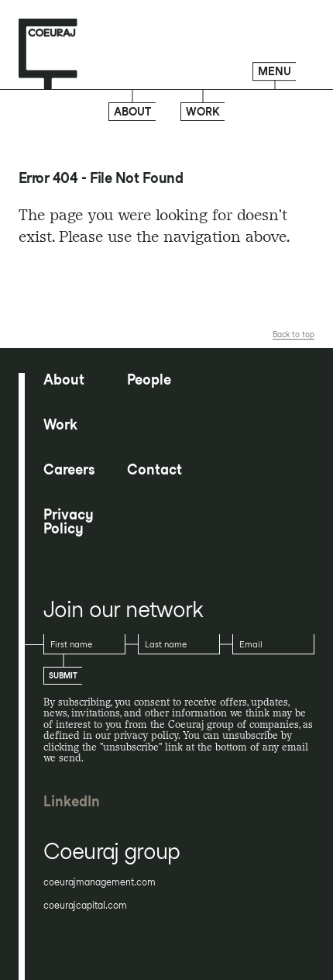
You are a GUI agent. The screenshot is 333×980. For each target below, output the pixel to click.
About (132, 112)
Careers (69, 470)
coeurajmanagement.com (100, 882)
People (149, 380)
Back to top (294, 334)
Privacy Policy (69, 522)
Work (203, 112)
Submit (63, 675)
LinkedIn (72, 802)
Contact (154, 470)
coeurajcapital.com (85, 906)
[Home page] (48, 55)
